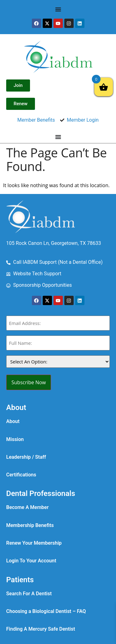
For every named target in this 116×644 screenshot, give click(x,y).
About (13, 421)
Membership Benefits (30, 525)
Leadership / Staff (26, 457)
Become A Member (27, 507)
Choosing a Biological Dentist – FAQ (46, 611)
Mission (15, 439)
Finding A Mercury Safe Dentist (41, 629)
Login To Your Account (31, 561)
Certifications (21, 475)
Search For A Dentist (29, 594)
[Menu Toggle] (58, 9)
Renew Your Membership (34, 543)
